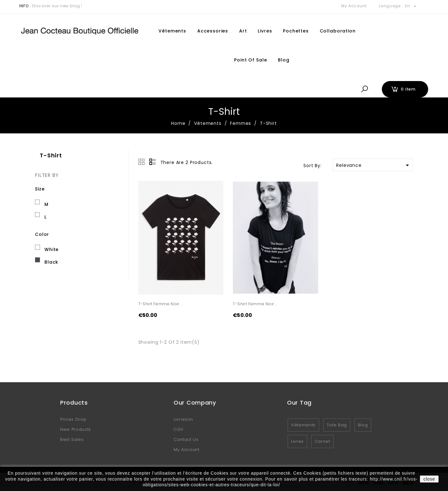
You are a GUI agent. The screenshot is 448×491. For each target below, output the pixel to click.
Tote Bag (337, 425)
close (429, 479)
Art (243, 31)
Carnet (322, 441)
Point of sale (250, 60)
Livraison (183, 419)
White (52, 249)
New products (76, 429)
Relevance (374, 165)
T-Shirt (51, 155)
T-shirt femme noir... (161, 304)
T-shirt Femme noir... (255, 304)
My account (187, 450)
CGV (179, 429)
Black (51, 262)
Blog (284, 60)
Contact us (186, 439)
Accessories (213, 31)
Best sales (72, 439)
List (152, 162)
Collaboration (338, 31)
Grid (141, 162)
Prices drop (73, 419)
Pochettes (296, 31)
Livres (265, 31)
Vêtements (172, 31)
